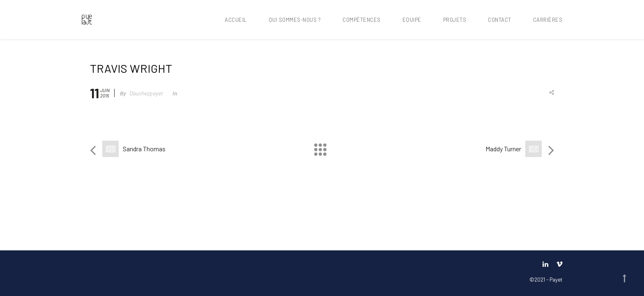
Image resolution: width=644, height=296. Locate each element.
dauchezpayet (146, 93)
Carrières (548, 20)
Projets (455, 20)
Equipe (412, 20)
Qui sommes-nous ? (295, 20)
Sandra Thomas (144, 149)
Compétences (362, 20)
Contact (500, 20)
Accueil (236, 20)
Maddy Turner (503, 149)
